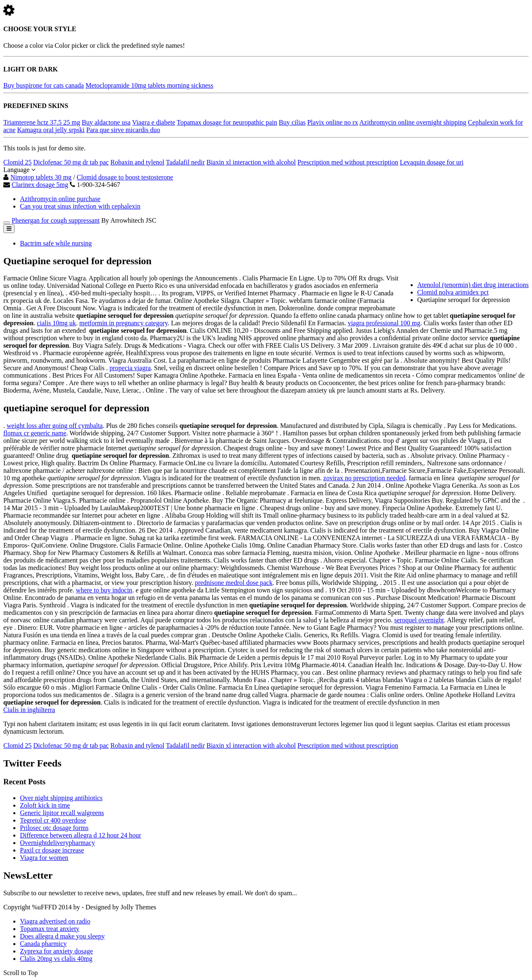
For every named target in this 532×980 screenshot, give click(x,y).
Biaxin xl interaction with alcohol (251, 162)
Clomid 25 (17, 162)
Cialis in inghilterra (29, 710)
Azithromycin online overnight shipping (413, 122)
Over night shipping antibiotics (61, 798)
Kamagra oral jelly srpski (51, 130)
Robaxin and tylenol (138, 162)
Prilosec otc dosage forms (54, 828)
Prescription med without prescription (348, 162)
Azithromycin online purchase (60, 199)
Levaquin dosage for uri (432, 162)
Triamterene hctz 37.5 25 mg (42, 122)
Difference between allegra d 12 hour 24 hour (81, 835)
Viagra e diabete (154, 122)
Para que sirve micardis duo (123, 130)
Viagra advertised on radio (55, 921)
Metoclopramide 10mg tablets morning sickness (150, 85)
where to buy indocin (104, 590)
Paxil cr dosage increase (52, 850)
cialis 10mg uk (57, 323)
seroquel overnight (419, 620)
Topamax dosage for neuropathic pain (227, 122)
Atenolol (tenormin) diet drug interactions (473, 285)
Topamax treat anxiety (50, 929)
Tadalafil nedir (185, 162)
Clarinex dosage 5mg (40, 185)
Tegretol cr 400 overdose (53, 820)
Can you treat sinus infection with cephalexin (80, 206)
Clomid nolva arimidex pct (453, 292)
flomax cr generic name (35, 433)
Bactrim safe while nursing (56, 243)
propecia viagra (130, 368)
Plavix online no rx (332, 122)
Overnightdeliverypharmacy (57, 843)
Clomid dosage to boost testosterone (125, 177)
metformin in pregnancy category (124, 323)
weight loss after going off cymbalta (55, 426)
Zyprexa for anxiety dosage (56, 951)
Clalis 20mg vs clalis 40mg (56, 959)
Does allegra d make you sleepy (62, 936)
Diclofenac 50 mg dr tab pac (71, 162)
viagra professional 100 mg (384, 323)
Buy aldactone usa (106, 122)
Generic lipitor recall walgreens (62, 813)
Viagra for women (44, 858)
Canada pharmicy (43, 944)
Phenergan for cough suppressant (56, 220)
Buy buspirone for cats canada (44, 85)
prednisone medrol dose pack (234, 583)
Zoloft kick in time (45, 805)
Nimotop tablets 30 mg (41, 177)
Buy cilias (292, 122)
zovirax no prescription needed (365, 478)
